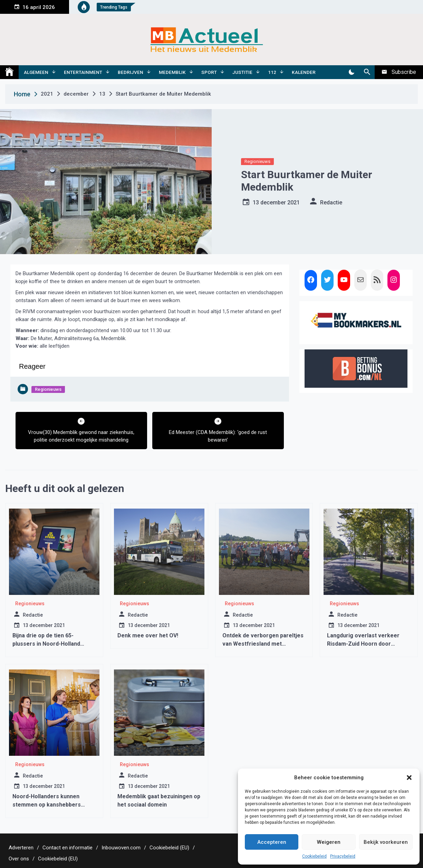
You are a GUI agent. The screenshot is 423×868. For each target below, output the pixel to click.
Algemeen (36, 72)
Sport (209, 72)
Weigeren (329, 842)
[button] (409, 778)
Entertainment (83, 72)
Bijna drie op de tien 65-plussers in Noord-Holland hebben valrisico (46, 644)
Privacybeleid (343, 856)
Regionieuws (257, 161)
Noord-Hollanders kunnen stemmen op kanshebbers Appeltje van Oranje (47, 805)
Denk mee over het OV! (148, 635)
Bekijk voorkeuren (386, 842)
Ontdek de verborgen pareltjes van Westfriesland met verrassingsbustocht (263, 644)
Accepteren (272, 842)
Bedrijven (131, 72)
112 (272, 72)
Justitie (242, 72)
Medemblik (172, 72)
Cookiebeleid (314, 856)
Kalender (304, 72)
